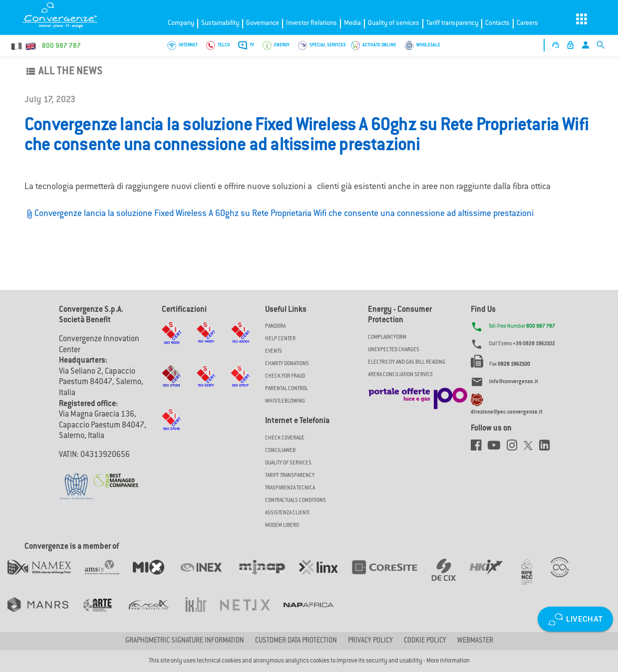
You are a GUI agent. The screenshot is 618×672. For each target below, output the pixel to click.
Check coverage (285, 438)
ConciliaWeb (280, 451)
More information (448, 661)
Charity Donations (287, 364)
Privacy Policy (370, 641)
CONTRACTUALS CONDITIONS (296, 501)
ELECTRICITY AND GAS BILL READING (407, 362)
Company (181, 23)
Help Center (280, 339)
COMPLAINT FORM (387, 337)
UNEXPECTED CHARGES (394, 350)
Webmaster (475, 641)
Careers (527, 23)
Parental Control (287, 389)
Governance (263, 23)
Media (352, 23)
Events (274, 351)
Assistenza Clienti (287, 513)
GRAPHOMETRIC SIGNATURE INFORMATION (185, 641)
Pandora (275, 327)
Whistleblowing (285, 401)
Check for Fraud (285, 376)
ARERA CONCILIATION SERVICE (401, 375)
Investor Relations (311, 23)
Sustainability (220, 23)
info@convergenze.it (514, 382)
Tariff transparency (452, 23)
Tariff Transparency (290, 476)
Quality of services (394, 23)
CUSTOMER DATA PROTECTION (296, 641)
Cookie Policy (425, 641)
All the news (63, 72)
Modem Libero (282, 526)
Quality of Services (288, 463)
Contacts (497, 23)
